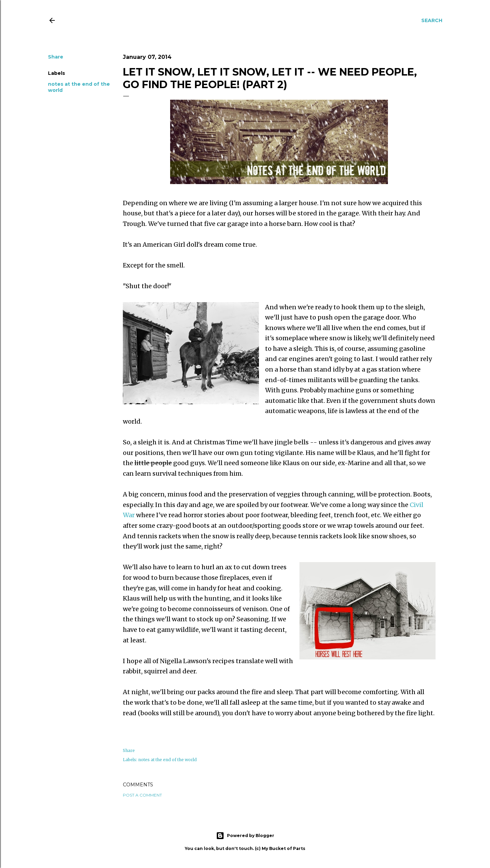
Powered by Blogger (245, 836)
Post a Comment (142, 795)
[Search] (432, 20)
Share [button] (56, 57)
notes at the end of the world (167, 760)
